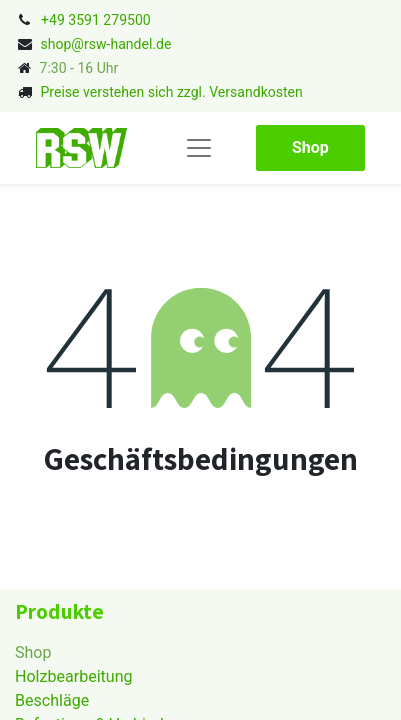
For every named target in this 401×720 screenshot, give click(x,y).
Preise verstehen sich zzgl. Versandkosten (171, 92)
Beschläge (52, 700)
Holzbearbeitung (74, 676)
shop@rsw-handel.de (105, 44)
